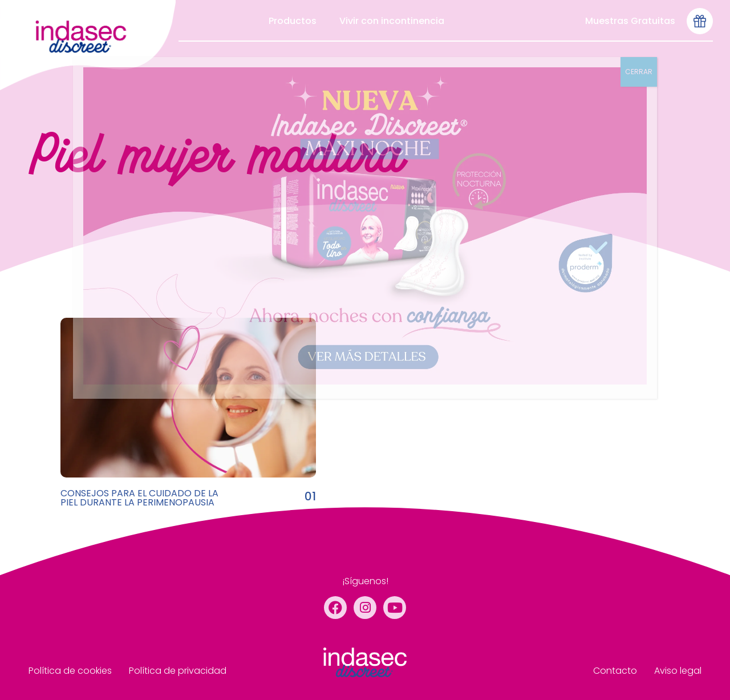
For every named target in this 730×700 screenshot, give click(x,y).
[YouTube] (395, 608)
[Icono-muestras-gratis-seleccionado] (700, 21)
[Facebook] (335, 608)
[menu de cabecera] (88, 45)
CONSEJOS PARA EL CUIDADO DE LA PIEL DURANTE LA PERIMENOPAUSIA (139, 498)
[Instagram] (365, 608)
